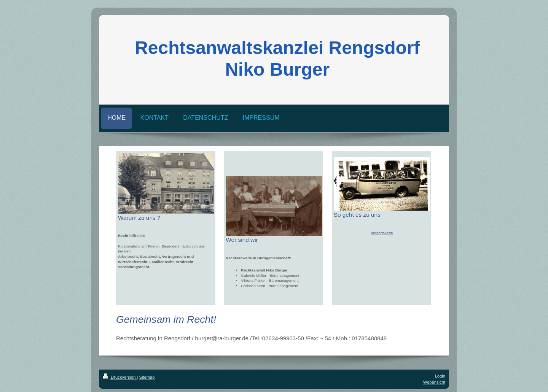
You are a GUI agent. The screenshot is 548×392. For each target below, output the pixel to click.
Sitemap (147, 377)
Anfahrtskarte (382, 233)
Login (440, 376)
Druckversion (120, 377)
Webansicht (434, 382)
